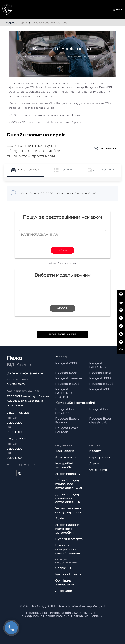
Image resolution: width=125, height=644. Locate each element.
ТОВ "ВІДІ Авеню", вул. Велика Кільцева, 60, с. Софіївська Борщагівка (28, 401)
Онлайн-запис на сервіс (62, 334)
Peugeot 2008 (66, 363)
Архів (60, 519)
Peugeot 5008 (66, 373)
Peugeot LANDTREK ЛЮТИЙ (64, 393)
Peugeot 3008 (100, 378)
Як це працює (105, 149)
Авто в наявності (69, 457)
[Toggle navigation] (10, 9)
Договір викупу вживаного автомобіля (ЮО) (69, 498)
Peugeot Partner (102, 409)
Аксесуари (64, 591)
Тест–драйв (65, 451)
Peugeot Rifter (100, 373)
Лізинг (95, 464)
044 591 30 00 (16, 385)
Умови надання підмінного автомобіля (68, 529)
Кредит (95, 451)
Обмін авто (98, 470)
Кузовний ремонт (69, 574)
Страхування (100, 457)
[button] (118, 10)
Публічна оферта (69, 539)
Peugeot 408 (99, 389)
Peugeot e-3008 (67, 384)
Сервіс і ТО (64, 568)
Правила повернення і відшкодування (68, 549)
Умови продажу (68, 474)
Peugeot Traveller (69, 378)
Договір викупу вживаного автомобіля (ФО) (69, 484)
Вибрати (62, 308)
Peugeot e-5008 (101, 384)
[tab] (25, 170)
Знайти (62, 250)
